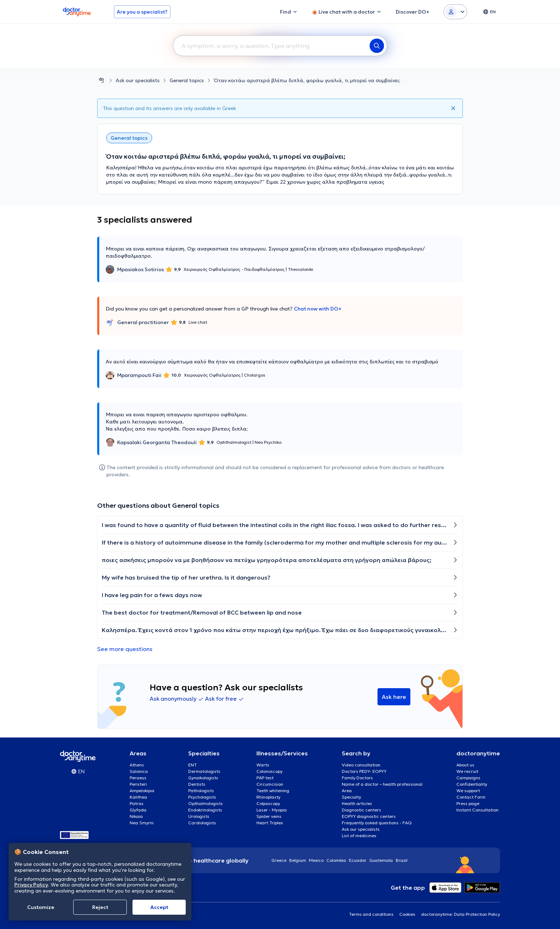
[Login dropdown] (455, 12)
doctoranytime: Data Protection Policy (461, 914)
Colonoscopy (269, 771)
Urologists (199, 816)
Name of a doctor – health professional (382, 784)
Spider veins (269, 816)
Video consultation (361, 765)
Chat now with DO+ (318, 309)
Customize (41, 907)
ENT (192, 765)
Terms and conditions (371, 914)
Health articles (357, 803)
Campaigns (468, 778)
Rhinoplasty (268, 797)
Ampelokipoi (142, 791)
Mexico (316, 860)
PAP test (265, 778)
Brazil (402, 860)
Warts (263, 765)
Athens (137, 765)
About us (465, 765)
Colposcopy (268, 803)
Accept (159, 907)
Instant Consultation (477, 810)
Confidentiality (472, 784)
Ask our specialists (138, 80)
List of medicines (359, 836)
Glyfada (138, 810)
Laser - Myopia (272, 810)
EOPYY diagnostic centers (369, 816)
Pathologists (201, 791)
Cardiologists (202, 823)
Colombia (336, 860)
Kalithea (138, 797)
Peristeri (138, 784)
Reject (100, 907)
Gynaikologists (203, 778)
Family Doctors (357, 778)
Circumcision (270, 784)
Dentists (197, 784)
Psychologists (202, 797)
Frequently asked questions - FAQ (377, 823)
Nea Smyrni (142, 823)
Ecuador (358, 860)
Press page (468, 803)
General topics (187, 80)
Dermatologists (204, 771)
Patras (137, 803)
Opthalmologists (206, 803)
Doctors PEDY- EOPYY (364, 771)
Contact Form (471, 797)
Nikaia (136, 816)
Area (347, 791)
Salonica (139, 771)
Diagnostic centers (361, 810)
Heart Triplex (270, 823)
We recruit (467, 771)
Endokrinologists (205, 810)
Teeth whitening (273, 791)
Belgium (298, 860)
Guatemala (381, 860)
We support (468, 791)
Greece (279, 860)
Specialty (351, 797)
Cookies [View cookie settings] (407, 914)
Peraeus (138, 778)
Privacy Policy (31, 885)
